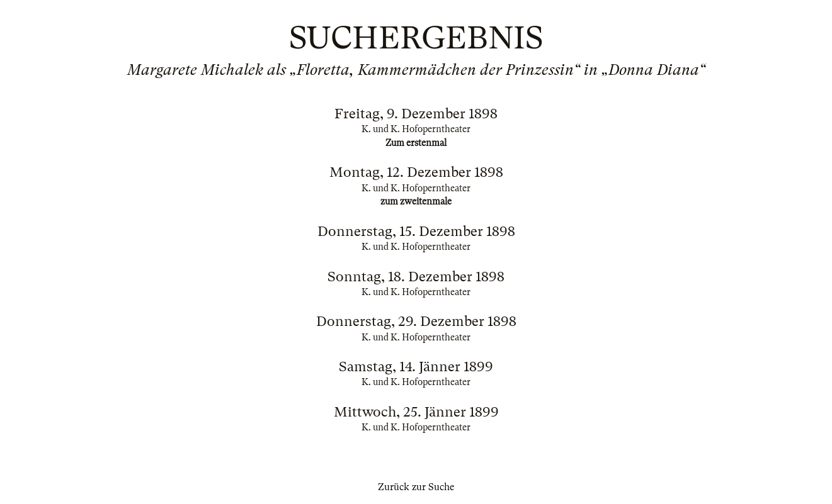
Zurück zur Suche (416, 487)
